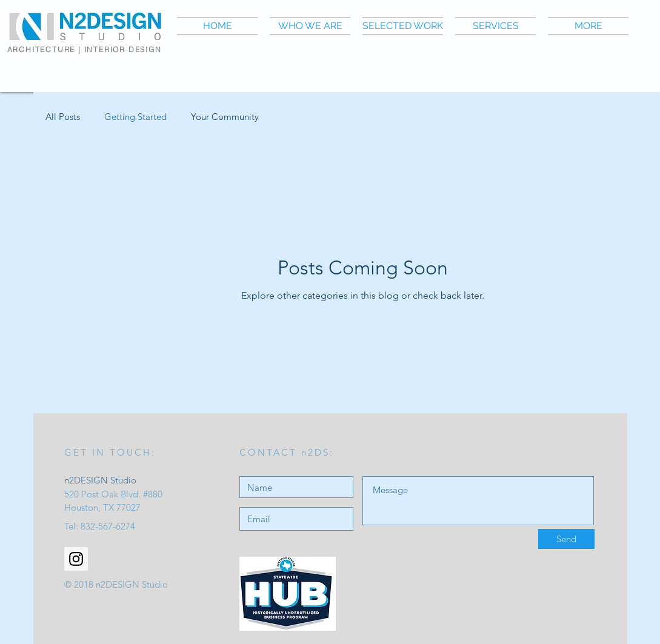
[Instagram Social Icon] (76, 559)
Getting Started (135, 117)
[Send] (566, 539)
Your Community (225, 117)
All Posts (63, 117)
